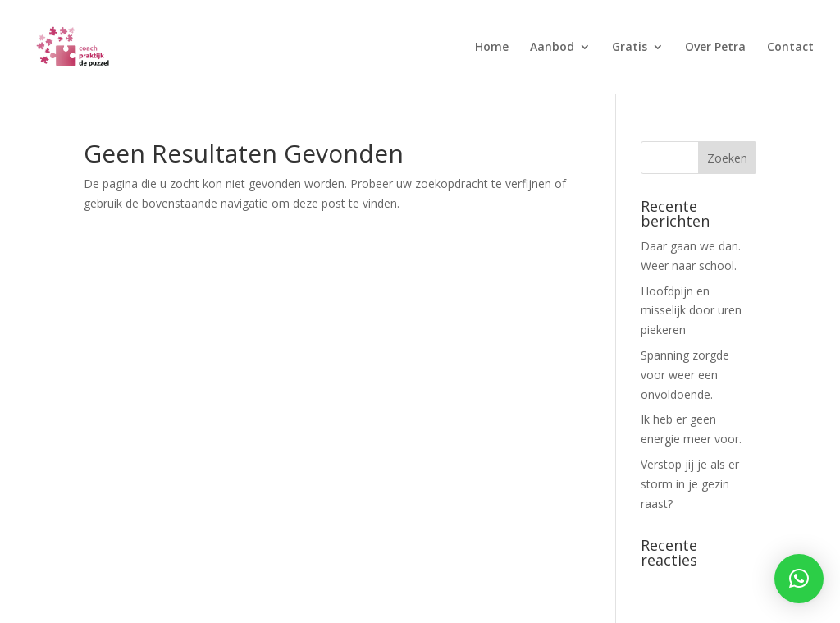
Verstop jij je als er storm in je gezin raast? (690, 484)
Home (492, 48)
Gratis (630, 48)
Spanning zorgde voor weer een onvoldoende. (685, 375)
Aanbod (552, 48)
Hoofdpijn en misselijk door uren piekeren (691, 311)
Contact (790, 48)
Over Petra (715, 48)
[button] (799, 579)
